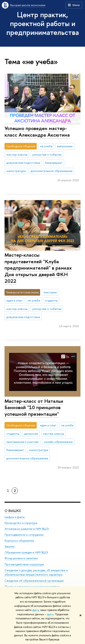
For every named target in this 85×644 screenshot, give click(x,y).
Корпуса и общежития (19, 541)
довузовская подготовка (23, 163)
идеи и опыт (15, 300)
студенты (51, 300)
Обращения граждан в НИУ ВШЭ (26, 552)
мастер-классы (17, 154)
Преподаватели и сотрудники (24, 535)
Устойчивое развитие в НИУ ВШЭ (27, 529)
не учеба (46, 146)
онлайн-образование (58, 442)
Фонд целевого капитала (21, 558)
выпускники (65, 146)
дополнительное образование (52, 171)
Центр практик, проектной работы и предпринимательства (43, 23)
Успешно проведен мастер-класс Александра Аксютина (37, 131)
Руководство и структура (21, 523)
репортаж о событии (47, 154)
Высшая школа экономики (28, 5)
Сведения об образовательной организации (34, 580)
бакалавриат (54, 163)
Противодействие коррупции (24, 564)
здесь (35, 610)
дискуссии (31, 434)
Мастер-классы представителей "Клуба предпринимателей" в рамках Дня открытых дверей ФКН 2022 (38, 268)
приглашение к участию (23, 442)
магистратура (16, 171)
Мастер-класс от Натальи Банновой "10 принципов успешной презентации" (34, 407)
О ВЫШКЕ (13, 510)
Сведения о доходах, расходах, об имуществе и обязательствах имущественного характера (36, 572)
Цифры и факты (15, 517)
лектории (50, 292)
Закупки (10, 546)
